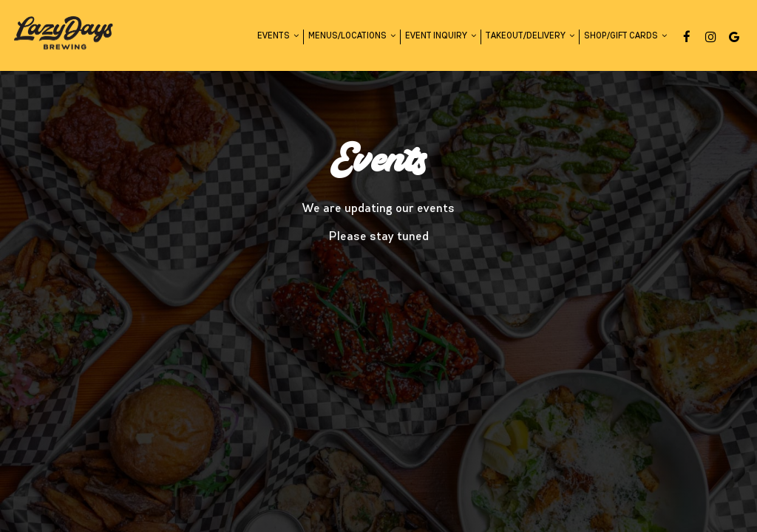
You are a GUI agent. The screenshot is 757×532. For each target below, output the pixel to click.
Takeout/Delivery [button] (530, 36)
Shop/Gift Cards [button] (625, 36)
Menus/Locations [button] (352, 36)
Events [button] (278, 36)
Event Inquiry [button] (441, 36)
